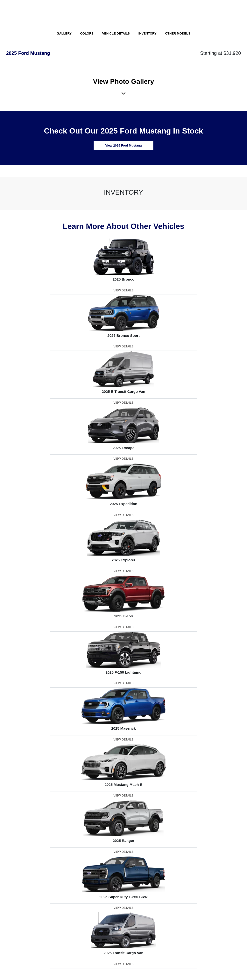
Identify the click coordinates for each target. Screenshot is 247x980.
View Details (123, 290)
